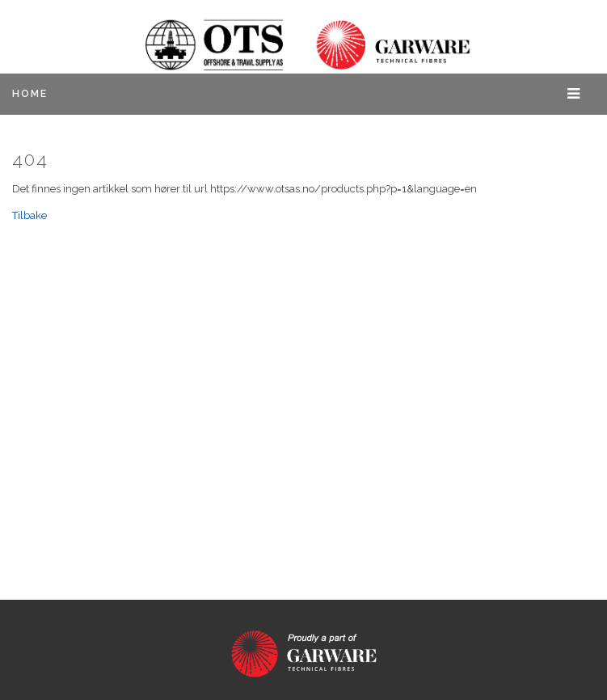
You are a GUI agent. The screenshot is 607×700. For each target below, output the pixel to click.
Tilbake (30, 215)
